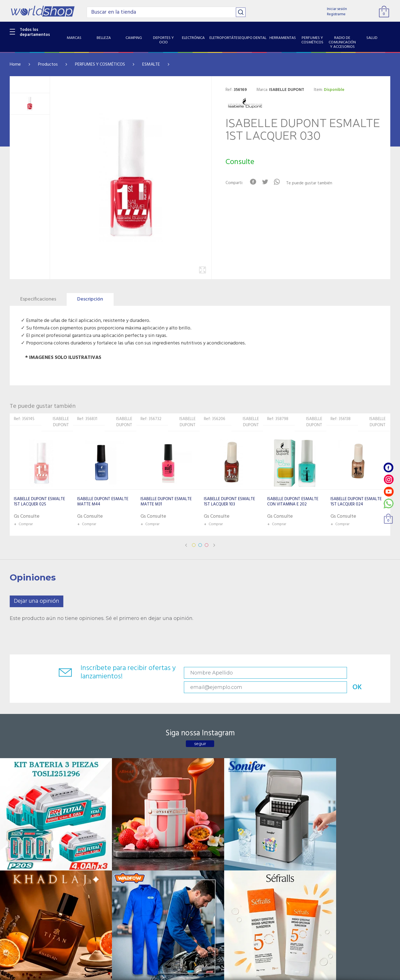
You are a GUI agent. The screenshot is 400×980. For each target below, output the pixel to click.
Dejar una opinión (37, 601)
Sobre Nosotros (88, 848)
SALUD (16, 912)
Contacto (146, 848)
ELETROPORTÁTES (27, 870)
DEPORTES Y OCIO (27, 855)
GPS (14, 927)
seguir (200, 731)
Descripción (90, 299)
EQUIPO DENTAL (25, 877)
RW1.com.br (219, 973)
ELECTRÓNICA (23, 863)
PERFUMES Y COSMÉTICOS (100, 64)
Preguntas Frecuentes (157, 841)
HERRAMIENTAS (25, 884)
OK (351, 673)
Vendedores (148, 855)
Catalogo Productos (92, 841)
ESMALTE (151, 64)
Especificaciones (38, 299)
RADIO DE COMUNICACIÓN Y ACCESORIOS (37, 902)
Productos (48, 64)
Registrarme (336, 14)
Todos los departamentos (35, 32)
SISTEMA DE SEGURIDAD (33, 919)
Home (15, 64)
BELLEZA (18, 841)
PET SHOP (19, 934)
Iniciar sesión (337, 9)
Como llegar (84, 855)
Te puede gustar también (316, 183)
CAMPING (19, 848)
